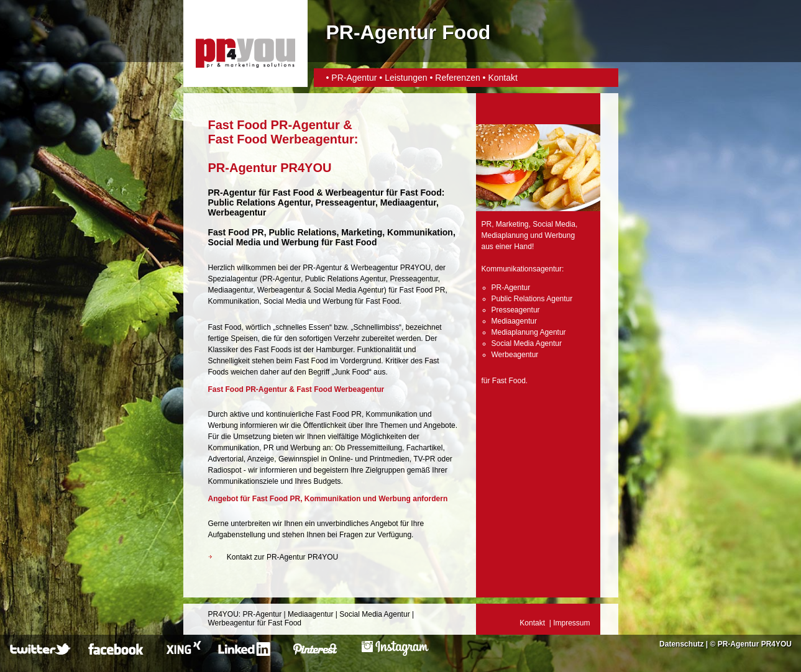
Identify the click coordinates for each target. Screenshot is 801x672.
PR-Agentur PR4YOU (755, 644)
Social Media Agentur (348, 290)
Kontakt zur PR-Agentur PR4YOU (282, 557)
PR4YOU (223, 614)
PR (487, 224)
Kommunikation (234, 301)
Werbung (337, 301)
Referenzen (457, 78)
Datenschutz (681, 644)
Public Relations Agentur (346, 279)
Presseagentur (414, 279)
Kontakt (502, 78)
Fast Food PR (236, 232)
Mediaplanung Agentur (529, 332)
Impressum (571, 623)
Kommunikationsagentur (522, 269)
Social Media (285, 301)
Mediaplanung (505, 235)
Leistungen (406, 78)
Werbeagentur (355, 193)
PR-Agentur (355, 78)
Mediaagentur (231, 290)
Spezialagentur (233, 279)
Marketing (512, 224)
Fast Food (294, 193)
